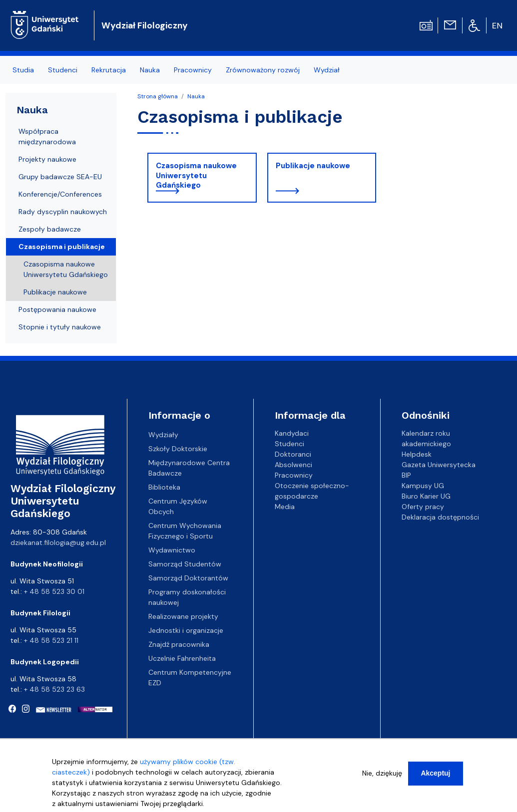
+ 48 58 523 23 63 (54, 689)
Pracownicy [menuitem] (193, 70)
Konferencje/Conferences (60, 194)
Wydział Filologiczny (145, 25)
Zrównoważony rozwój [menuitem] (263, 70)
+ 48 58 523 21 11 (51, 640)
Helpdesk (417, 454)
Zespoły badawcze (50, 229)
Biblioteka (164, 487)
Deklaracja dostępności (440, 517)
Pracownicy (294, 475)
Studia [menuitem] (23, 70)
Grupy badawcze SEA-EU (60, 177)
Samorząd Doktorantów (188, 578)
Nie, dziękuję (382, 774)
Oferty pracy (423, 507)
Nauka (196, 96)
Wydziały (163, 435)
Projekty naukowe (47, 159)
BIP (406, 475)
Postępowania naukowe (57, 309)
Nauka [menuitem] (150, 70)
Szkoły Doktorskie (178, 449)
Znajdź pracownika (179, 644)
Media (285, 507)
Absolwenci (293, 465)
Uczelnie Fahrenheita (182, 658)
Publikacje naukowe (313, 166)
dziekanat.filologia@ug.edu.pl (58, 542)
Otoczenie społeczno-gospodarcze (312, 491)
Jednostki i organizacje (186, 630)
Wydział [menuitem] (327, 70)
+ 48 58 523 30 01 (54, 591)
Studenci (289, 444)
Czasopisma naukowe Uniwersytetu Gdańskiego (196, 175)
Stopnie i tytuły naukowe (60, 327)
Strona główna (158, 96)
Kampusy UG (423, 486)
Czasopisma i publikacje (62, 247)
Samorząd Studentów (185, 564)
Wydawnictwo (172, 550)
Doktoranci (293, 454)
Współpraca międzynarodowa (47, 136)
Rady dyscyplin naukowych (63, 212)
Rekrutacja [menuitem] (109, 70)
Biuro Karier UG (426, 496)
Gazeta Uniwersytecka (439, 465)
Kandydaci (292, 433)
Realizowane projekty (183, 616)
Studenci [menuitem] (63, 70)
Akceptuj (435, 774)
